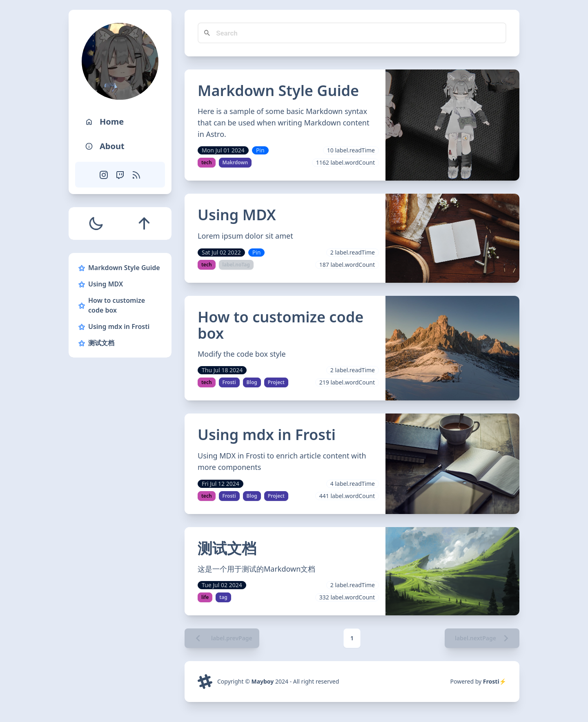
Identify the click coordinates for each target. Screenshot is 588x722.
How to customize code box (112, 305)
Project (276, 382)
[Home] (120, 122)
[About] (120, 146)
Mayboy (262, 682)
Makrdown (235, 162)
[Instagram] (104, 174)
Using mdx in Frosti (114, 326)
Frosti (229, 382)
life (205, 597)
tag (223, 597)
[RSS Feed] (136, 174)
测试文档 (96, 343)
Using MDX (101, 284)
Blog (252, 382)
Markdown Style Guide (119, 268)
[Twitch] (120, 174)
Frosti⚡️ (495, 682)
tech (207, 162)
